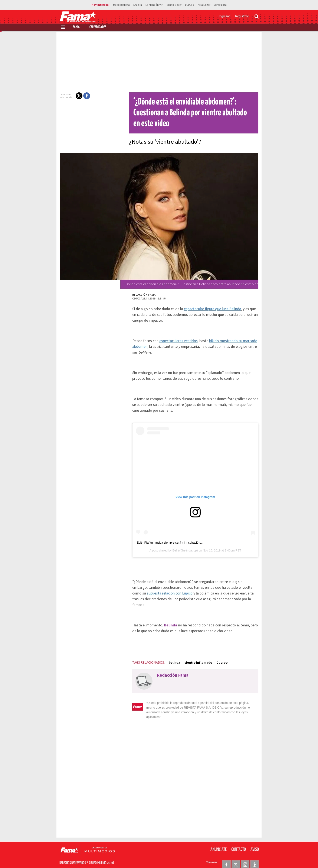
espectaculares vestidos (176, 341)
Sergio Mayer (174, 5)
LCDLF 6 (190, 5)
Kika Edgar (204, 5)
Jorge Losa (220, 5)
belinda (172, 660)
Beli (175, 554)
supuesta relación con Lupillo (153, 597)
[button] (76, 96)
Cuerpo (219, 660)
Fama (76, 27)
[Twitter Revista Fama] (236, 858)
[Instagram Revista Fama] (245, 858)
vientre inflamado (196, 660)
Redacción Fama (141, 295)
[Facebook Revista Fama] (226, 858)
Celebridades (98, 27)
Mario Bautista (121, 5)
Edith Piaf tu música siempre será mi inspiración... (167, 546)
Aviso (255, 842)
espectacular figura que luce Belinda (210, 309)
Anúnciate (219, 842)
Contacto (239, 842)
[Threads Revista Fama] (255, 858)
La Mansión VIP (154, 5)
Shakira (138, 5)
